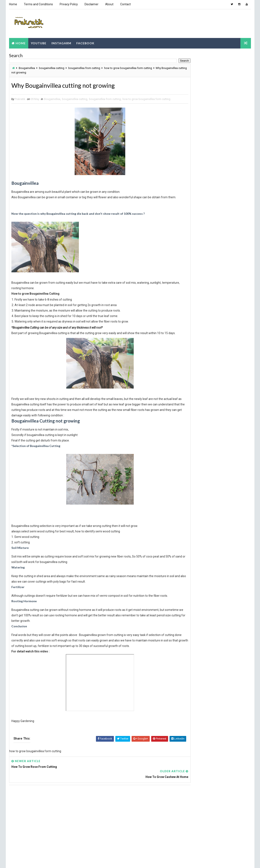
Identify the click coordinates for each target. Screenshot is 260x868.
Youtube (38, 42)
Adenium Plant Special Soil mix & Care (226, 188)
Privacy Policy (69, 4)
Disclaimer (91, 4)
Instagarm (61, 42)
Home (13, 4)
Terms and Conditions (38, 4)
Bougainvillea (27, 67)
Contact (125, 4)
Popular (193, 112)
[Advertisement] (91, 815)
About (109, 4)
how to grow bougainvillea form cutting (128, 67)
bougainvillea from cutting (84, 67)
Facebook (85, 42)
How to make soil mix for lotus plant (225, 171)
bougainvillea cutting (51, 67)
